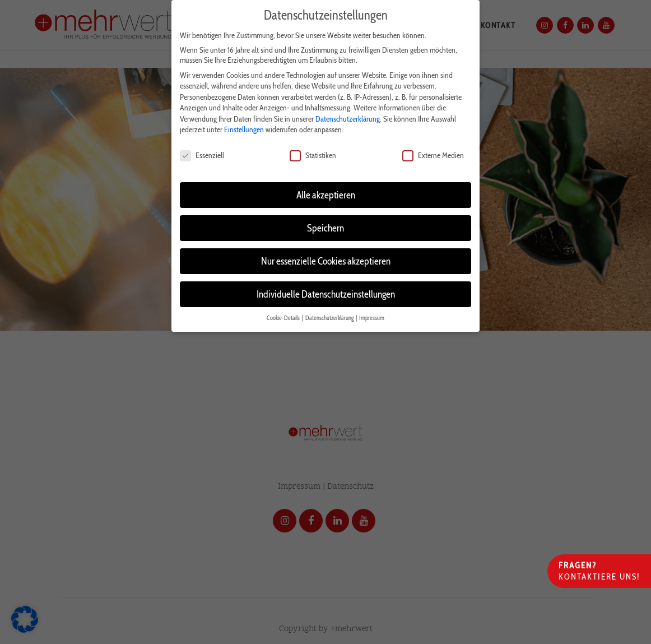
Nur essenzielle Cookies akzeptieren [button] (326, 261)
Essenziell (202, 155)
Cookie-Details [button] (284, 318)
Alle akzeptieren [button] (326, 195)
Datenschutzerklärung (348, 119)
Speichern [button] (325, 228)
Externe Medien (433, 155)
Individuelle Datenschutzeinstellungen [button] (326, 294)
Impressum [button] (372, 318)
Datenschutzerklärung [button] (330, 318)
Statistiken (313, 155)
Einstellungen (244, 129)
